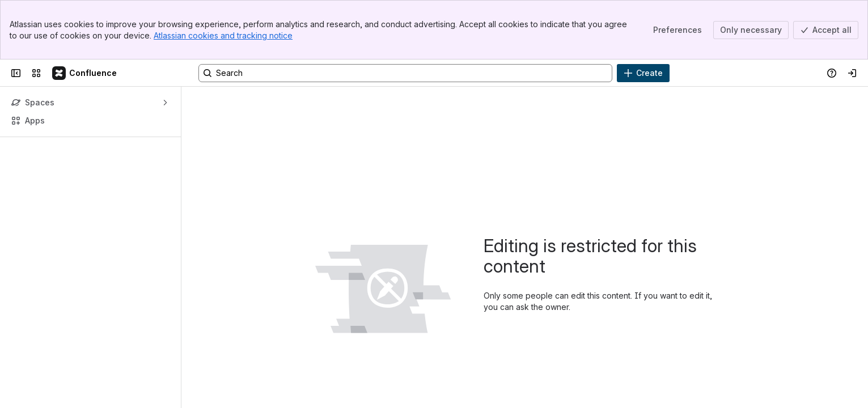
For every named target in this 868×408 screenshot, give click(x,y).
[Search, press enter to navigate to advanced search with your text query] (405, 73)
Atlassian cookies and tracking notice (223, 35)
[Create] (643, 73)
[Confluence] (85, 73)
